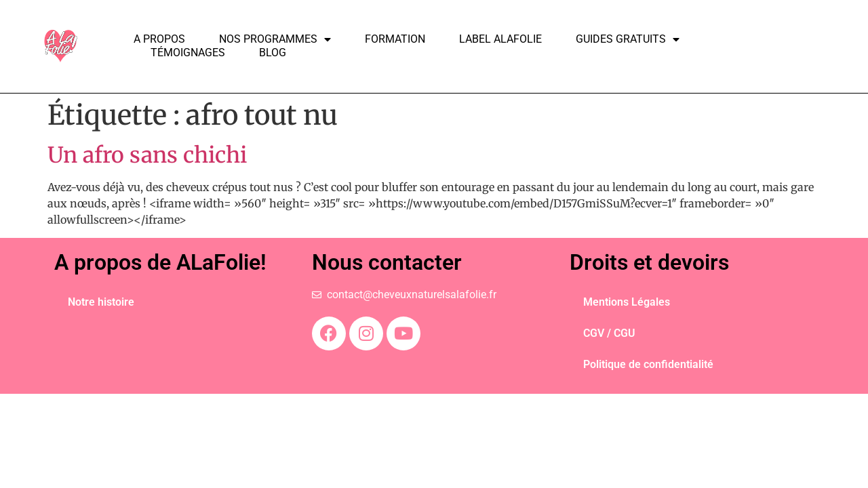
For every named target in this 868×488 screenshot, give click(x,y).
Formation (395, 39)
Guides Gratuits (628, 39)
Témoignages (188, 53)
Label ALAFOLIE (500, 39)
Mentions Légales (627, 302)
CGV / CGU (609, 333)
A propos (159, 39)
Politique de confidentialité (648, 364)
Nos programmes (275, 39)
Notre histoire (101, 302)
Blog (273, 53)
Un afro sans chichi (147, 155)
